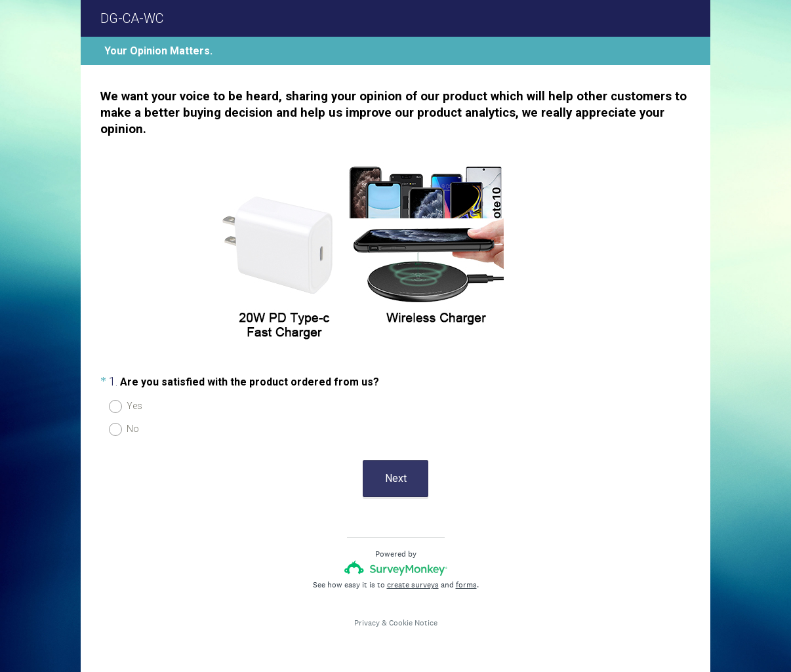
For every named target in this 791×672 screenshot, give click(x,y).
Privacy (367, 623)
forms (466, 585)
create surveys (413, 585)
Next (396, 478)
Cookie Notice (413, 623)
